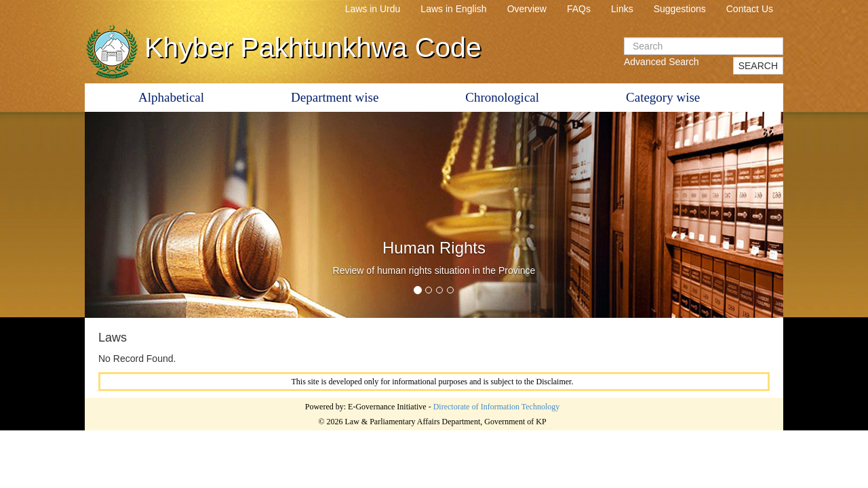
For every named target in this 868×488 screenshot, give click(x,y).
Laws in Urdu (373, 9)
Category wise (663, 97)
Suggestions (680, 9)
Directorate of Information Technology (497, 407)
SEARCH (758, 66)
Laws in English (453, 9)
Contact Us (750, 9)
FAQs (579, 9)
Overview (527, 9)
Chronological (502, 97)
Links (622, 9)
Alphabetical (171, 97)
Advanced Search (662, 62)
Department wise (335, 97)
